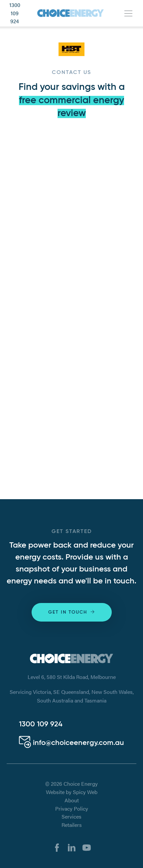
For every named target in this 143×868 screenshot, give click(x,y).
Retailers (72, 825)
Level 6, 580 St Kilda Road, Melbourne (72, 677)
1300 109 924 (15, 13)
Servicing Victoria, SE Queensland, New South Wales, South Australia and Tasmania (72, 696)
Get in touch (72, 612)
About (72, 800)
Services (71, 817)
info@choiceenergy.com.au (71, 743)
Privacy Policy (72, 809)
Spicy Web (85, 792)
